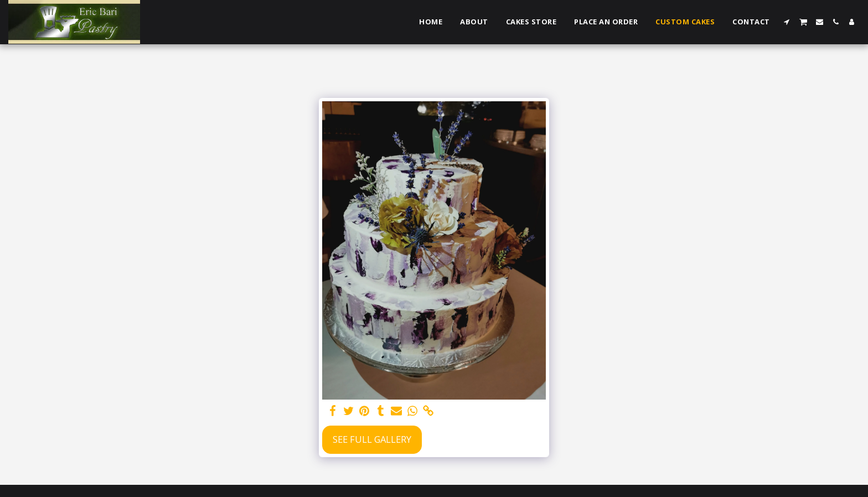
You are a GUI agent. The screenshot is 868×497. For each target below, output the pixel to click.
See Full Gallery (372, 439)
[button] (787, 22)
